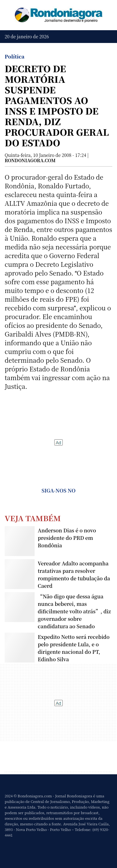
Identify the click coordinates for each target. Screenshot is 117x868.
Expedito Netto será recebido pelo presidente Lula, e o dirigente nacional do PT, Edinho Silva (74, 648)
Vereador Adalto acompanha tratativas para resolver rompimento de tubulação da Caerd (74, 575)
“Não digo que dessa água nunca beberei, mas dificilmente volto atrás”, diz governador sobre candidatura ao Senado (74, 611)
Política (15, 57)
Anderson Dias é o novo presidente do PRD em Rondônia (67, 538)
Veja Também (33, 518)
